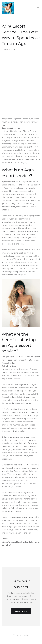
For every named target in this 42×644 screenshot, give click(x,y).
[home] (8, 8)
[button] (39, 8)
